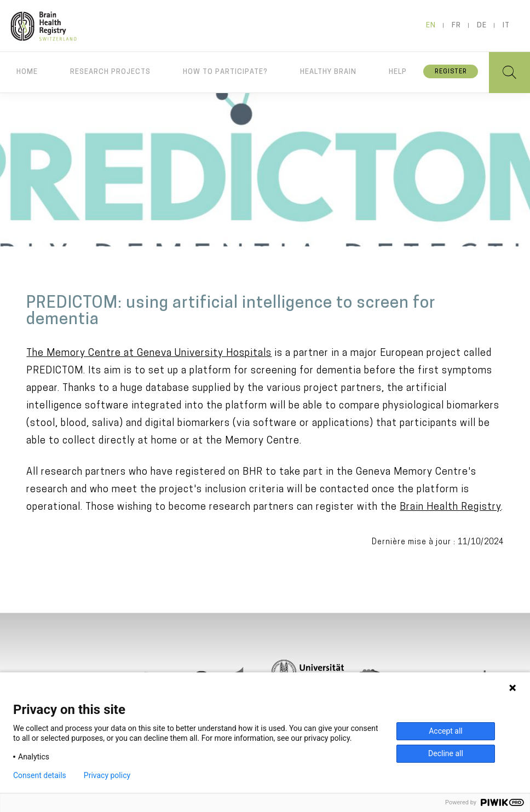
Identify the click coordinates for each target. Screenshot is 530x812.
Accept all (446, 731)
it (506, 25)
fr (456, 25)
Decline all (446, 753)
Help (398, 72)
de (482, 25)
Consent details (40, 775)
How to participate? (225, 72)
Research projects (110, 72)
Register (451, 72)
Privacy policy (107, 775)
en (431, 25)
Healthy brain (328, 72)
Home (27, 72)
